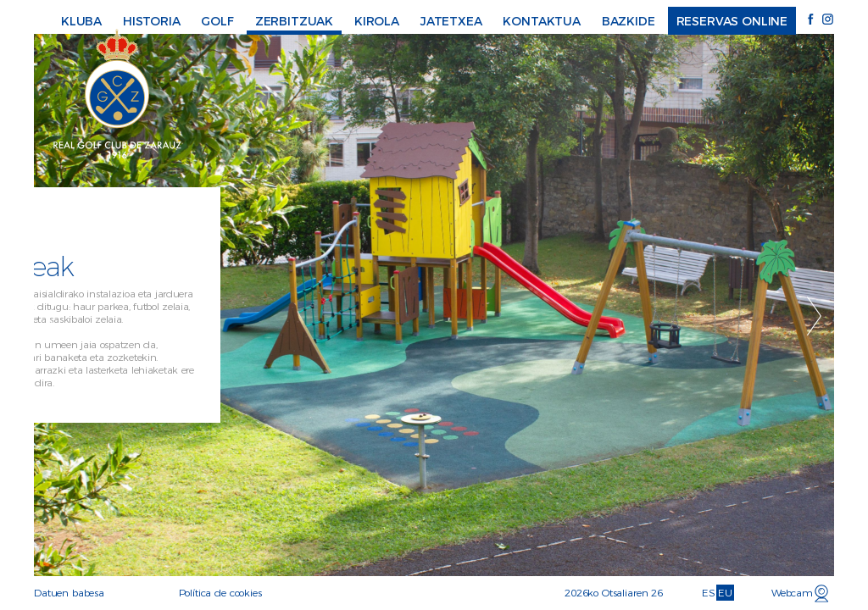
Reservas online (732, 21)
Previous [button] (54, 316)
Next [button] (814, 316)
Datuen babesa (69, 593)
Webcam (792, 593)
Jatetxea (451, 21)
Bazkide (629, 21)
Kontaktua (542, 21)
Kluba (81, 21)
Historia (152, 21)
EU (725, 593)
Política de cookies (220, 593)
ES (709, 593)
